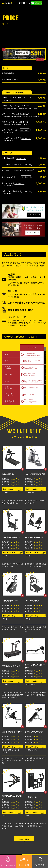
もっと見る (24, 839)
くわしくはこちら (25, 130)
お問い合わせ (25, 3)
